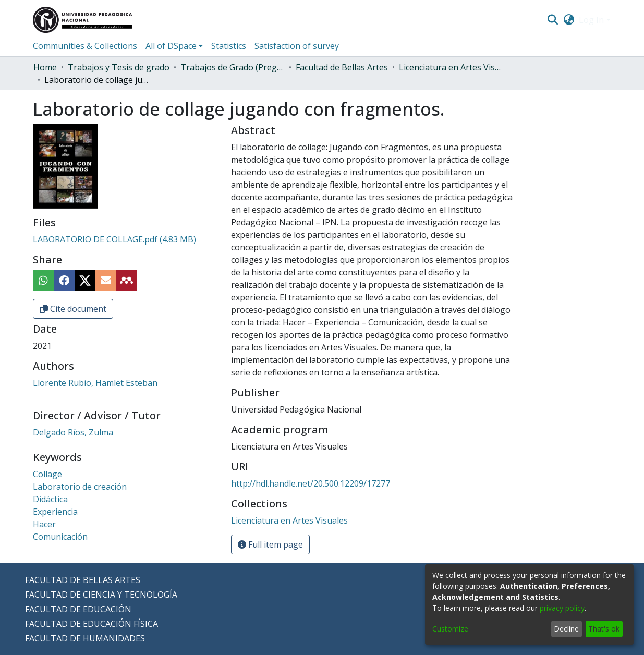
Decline (566, 629)
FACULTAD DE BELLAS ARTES (83, 580)
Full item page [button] (270, 544)
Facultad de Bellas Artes (342, 67)
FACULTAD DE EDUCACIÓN (78, 609)
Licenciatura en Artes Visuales (451, 67)
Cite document (73, 309)
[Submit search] (553, 20)
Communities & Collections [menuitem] (85, 46)
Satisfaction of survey (297, 46)
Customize (450, 629)
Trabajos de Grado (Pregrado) (233, 67)
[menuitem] (569, 20)
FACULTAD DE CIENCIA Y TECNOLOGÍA (101, 595)
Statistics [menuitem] (229, 46)
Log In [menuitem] (591, 20)
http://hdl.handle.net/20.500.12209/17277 (311, 483)
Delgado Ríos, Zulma (73, 432)
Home (45, 67)
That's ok (604, 629)
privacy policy (562, 608)
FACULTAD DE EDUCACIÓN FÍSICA (92, 624)
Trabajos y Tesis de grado (119, 67)
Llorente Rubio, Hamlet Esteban (95, 383)
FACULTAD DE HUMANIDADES (85, 638)
